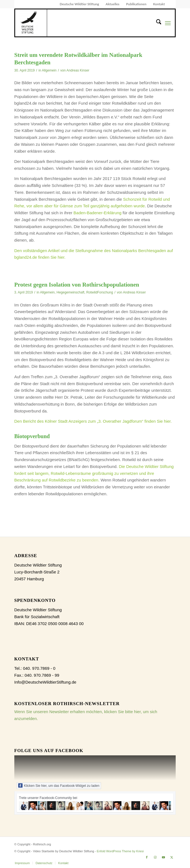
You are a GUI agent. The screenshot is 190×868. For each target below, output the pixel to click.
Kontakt (159, 4)
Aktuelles (113, 4)
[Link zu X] (172, 857)
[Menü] (168, 23)
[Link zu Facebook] (147, 857)
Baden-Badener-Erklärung (98, 213)
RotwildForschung (100, 292)
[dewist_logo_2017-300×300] (31, 23)
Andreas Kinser (78, 70)
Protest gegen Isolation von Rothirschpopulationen (77, 285)
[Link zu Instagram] (155, 857)
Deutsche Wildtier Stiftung (79, 4)
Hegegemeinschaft (70, 292)
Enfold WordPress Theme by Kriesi (120, 851)
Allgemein (49, 70)
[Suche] (156, 23)
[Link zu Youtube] (163, 857)
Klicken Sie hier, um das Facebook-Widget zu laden (59, 785)
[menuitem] (80, 4)
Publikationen (136, 4)
